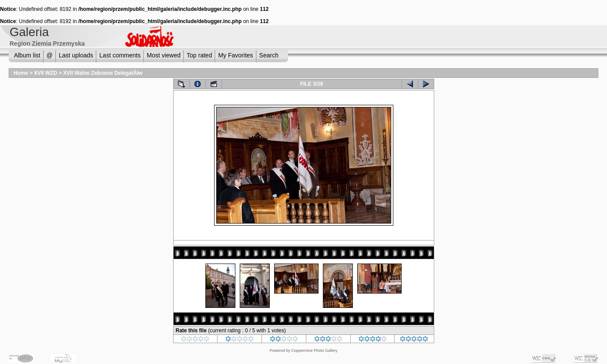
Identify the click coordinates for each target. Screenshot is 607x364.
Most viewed (164, 55)
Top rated (199, 55)
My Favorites (235, 55)
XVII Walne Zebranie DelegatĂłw (103, 73)
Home (21, 73)
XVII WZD (45, 73)
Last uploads (76, 55)
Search (269, 55)
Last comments (120, 55)
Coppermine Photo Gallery (314, 351)
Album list (27, 55)
